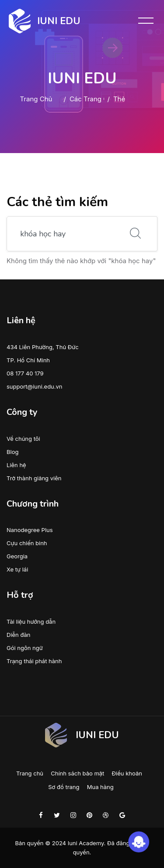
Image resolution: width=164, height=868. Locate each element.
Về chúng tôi (23, 439)
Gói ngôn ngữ (25, 648)
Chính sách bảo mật (77, 773)
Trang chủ (36, 99)
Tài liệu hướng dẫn (31, 622)
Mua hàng (100, 787)
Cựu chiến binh (27, 543)
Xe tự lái (17, 569)
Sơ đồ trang (64, 787)
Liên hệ (16, 465)
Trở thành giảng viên (34, 478)
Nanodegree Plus (30, 530)
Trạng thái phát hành (34, 661)
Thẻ (119, 99)
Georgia (17, 556)
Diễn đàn (18, 635)
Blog (12, 452)
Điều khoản (127, 773)
